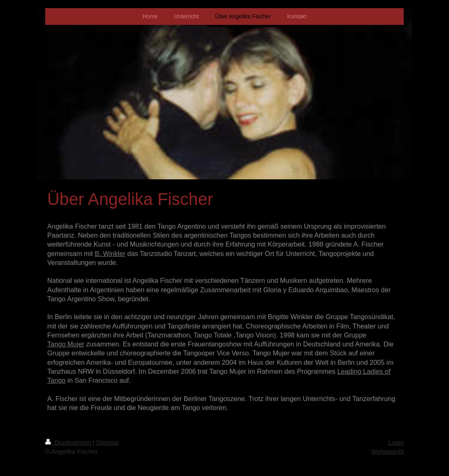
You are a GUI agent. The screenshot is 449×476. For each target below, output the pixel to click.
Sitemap (108, 442)
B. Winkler (110, 253)
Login (396, 442)
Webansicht (387, 451)
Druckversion (69, 442)
